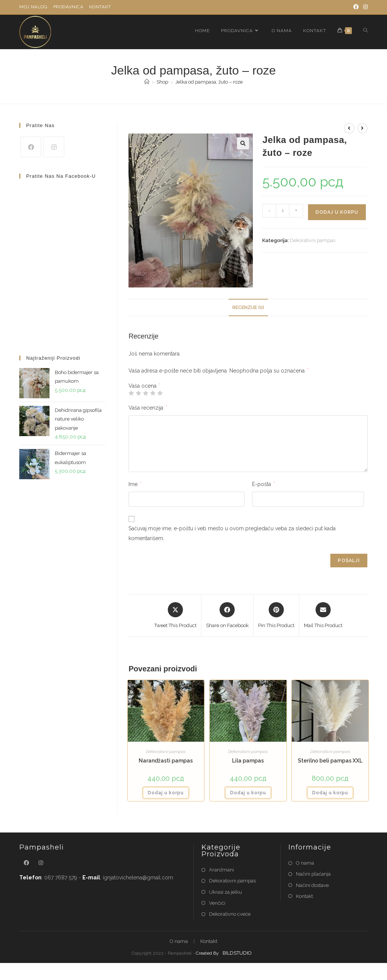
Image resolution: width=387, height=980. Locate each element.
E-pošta (263, 484)
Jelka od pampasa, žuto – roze (209, 82)
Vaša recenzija (148, 408)
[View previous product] (349, 128)
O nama (305, 863)
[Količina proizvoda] (283, 211)
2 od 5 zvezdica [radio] (138, 393)
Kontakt (100, 7)
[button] (243, 143)
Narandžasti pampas (166, 761)
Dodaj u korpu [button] (166, 793)
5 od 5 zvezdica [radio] (160, 393)
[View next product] (362, 128)
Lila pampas (248, 761)
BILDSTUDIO (237, 953)
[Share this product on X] (175, 616)
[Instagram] (364, 7)
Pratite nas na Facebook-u (61, 176)
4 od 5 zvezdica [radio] (153, 393)
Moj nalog (33, 7)
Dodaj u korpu (337, 212)
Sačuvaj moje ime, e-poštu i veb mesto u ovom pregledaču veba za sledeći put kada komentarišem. (232, 533)
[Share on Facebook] (227, 616)
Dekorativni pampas (313, 240)
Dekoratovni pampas (232, 881)
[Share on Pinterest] (276, 616)
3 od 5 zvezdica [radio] (146, 393)
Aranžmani (221, 870)
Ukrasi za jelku (225, 892)
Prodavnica (68, 7)
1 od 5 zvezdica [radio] (131, 393)
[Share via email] (323, 616)
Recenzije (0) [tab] (248, 307)
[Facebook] (356, 7)
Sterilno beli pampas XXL (330, 761)
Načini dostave (312, 885)
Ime (135, 484)
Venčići (217, 903)
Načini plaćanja (313, 874)
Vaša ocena (144, 386)
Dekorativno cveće (230, 914)
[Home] (147, 82)
